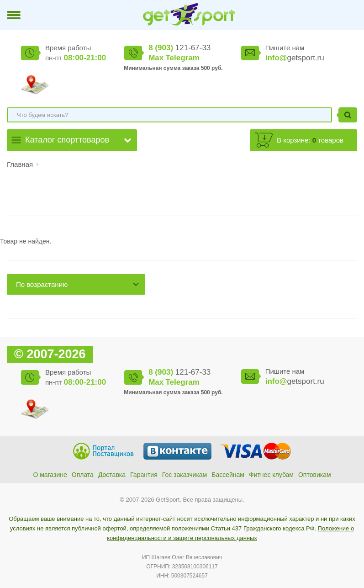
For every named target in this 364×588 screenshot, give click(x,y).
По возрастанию (42, 284)
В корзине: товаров (310, 140)
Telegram (182, 58)
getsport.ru (295, 58)
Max (156, 58)
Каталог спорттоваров (67, 140)
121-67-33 (179, 48)
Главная (20, 164)
